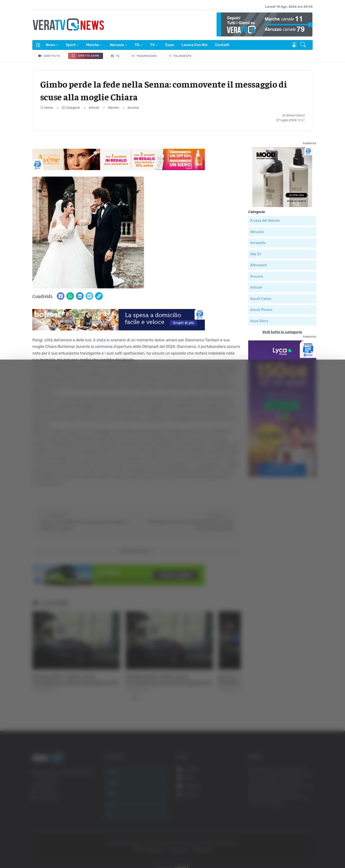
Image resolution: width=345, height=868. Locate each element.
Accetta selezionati (296, 806)
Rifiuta (296, 821)
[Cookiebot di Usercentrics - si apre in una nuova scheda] (41, 851)
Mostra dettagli (262, 851)
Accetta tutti (296, 790)
